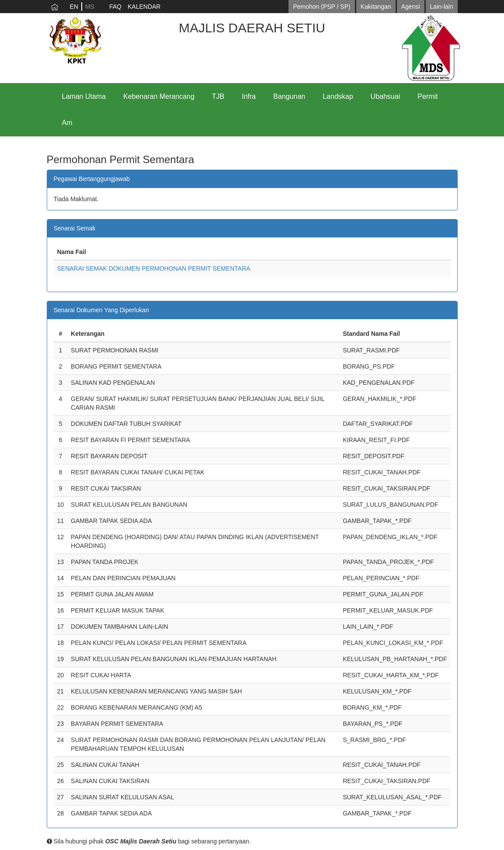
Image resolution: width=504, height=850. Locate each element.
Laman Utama (84, 96)
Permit (428, 96)
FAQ (115, 7)
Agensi (411, 7)
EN (74, 7)
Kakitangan (376, 7)
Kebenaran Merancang (159, 96)
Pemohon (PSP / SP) (322, 7)
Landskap (338, 96)
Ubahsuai (386, 96)
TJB (218, 96)
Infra (249, 96)
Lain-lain (442, 7)
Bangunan (289, 96)
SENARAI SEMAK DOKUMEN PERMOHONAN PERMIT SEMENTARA (154, 268)
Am (67, 123)
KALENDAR (144, 7)
